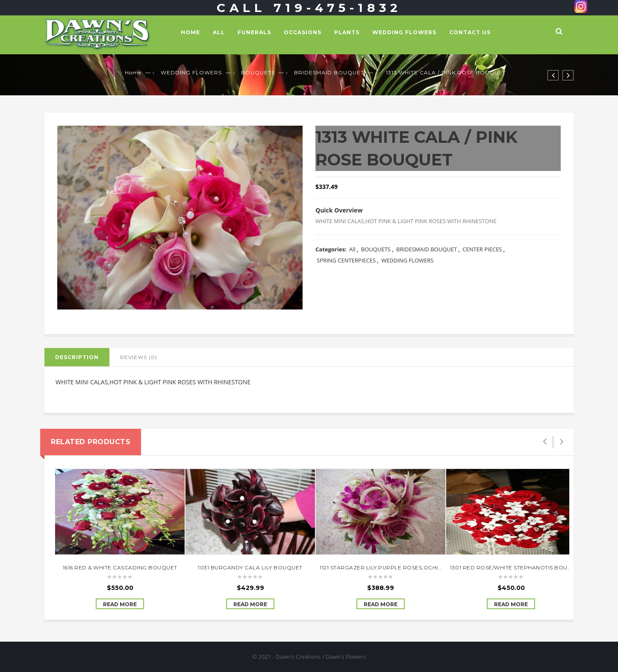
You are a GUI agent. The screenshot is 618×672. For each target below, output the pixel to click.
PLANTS (347, 32)
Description (77, 357)
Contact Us (470, 32)
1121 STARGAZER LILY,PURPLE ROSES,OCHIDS (383, 567)
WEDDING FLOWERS (404, 32)
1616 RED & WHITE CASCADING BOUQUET (120, 567)
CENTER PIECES (482, 249)
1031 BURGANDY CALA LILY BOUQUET (250, 567)
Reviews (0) (139, 357)
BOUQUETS (258, 72)
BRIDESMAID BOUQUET (329, 72)
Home (190, 32)
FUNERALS (254, 32)
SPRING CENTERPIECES (346, 260)
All (219, 32)
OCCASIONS (303, 32)
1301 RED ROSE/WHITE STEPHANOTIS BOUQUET (517, 567)
